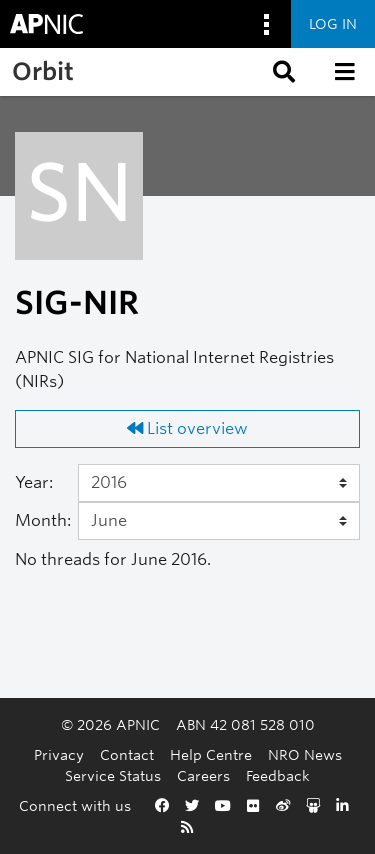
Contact (127, 754)
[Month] (219, 521)
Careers (203, 775)
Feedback (278, 775)
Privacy (59, 754)
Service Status (113, 775)
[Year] (219, 483)
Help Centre (211, 754)
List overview (187, 428)
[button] (282, 72)
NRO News (305, 754)
